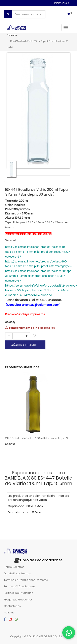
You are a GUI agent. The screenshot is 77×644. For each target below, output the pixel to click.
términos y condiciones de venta (26, 580)
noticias (9, 613)
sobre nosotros (14, 567)
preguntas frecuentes (18, 600)
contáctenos (12, 606)
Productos (12, 35)
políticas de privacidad (19, 593)
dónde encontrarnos (17, 573)
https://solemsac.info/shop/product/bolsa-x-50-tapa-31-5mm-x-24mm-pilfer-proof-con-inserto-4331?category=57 (39, 276)
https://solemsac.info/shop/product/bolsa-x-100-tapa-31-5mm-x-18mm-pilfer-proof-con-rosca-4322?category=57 (38, 252)
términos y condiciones (20, 586)
